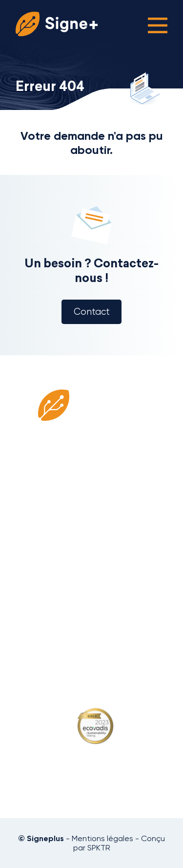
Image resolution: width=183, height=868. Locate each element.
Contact (92, 312)
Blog (92, 572)
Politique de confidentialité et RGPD (92, 592)
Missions (92, 560)
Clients (92, 548)
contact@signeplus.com (92, 656)
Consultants (92, 536)
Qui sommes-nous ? (92, 524)
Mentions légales (102, 838)
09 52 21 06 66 (91, 646)
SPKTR (99, 848)
